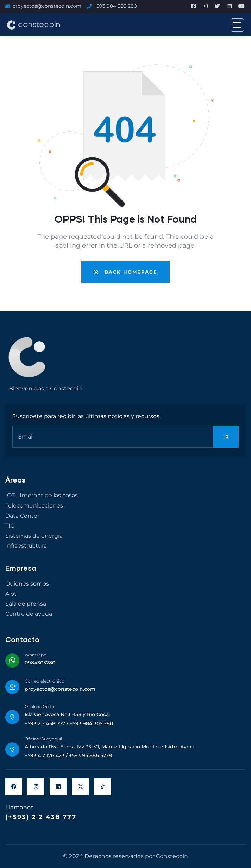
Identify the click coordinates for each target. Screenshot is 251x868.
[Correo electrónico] (12, 687)
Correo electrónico (45, 681)
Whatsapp (36, 655)
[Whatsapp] (12, 660)
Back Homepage (125, 272)
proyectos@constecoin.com (47, 6)
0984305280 (40, 663)
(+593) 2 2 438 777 (41, 817)
